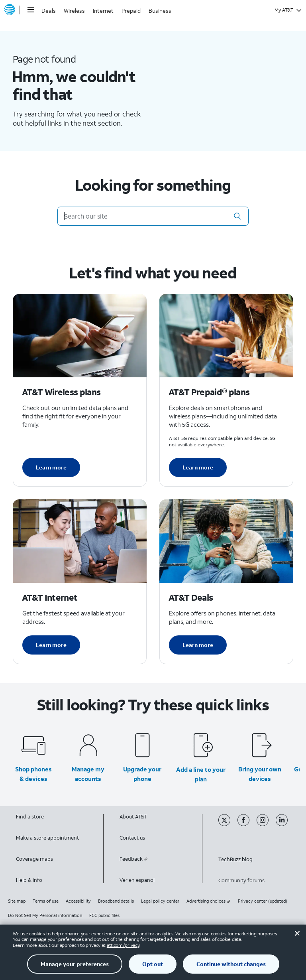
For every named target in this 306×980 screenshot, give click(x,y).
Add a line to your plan (201, 774)
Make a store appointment (47, 838)
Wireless (74, 11)
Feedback (134, 859)
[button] (237, 216)
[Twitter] (228, 824)
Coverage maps (34, 859)
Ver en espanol (137, 880)
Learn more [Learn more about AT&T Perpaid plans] (198, 467)
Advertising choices (209, 901)
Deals (49, 11)
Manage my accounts (88, 774)
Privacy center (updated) (263, 901)
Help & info (29, 880)
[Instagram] (266, 824)
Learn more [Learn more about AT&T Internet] (51, 645)
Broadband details (116, 901)
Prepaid (131, 11)
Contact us (132, 838)
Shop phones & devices (33, 774)
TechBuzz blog (235, 859)
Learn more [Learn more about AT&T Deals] (198, 645)
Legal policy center (160, 901)
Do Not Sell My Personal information (45, 915)
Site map (17, 901)
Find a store (30, 817)
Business (160, 11)
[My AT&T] (288, 10)
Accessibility (78, 901)
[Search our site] (153, 216)
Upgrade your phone (142, 774)
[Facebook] (247, 824)
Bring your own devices (260, 774)
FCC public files (104, 915)
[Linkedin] (285, 824)
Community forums (241, 880)
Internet (103, 11)
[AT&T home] (10, 10)
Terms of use (46, 901)
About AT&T (133, 817)
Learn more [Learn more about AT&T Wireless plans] (51, 467)
